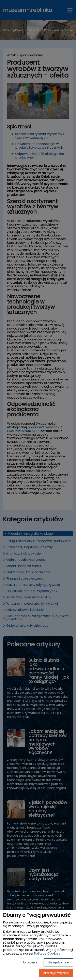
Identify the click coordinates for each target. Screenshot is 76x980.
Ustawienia (30, 962)
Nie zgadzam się (58, 962)
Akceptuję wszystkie (56, 973)
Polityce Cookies (47, 953)
